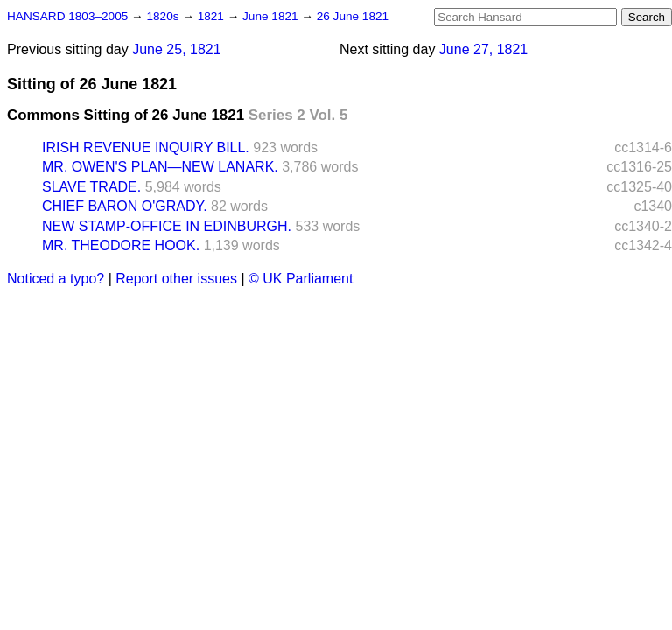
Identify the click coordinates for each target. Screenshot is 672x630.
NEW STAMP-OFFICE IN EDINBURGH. (167, 226)
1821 (213, 16)
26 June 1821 (353, 16)
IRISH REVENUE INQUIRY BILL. (146, 147)
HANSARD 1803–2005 (67, 16)
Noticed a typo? (56, 279)
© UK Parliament (301, 279)
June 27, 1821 (483, 49)
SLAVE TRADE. (91, 187)
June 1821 (272, 16)
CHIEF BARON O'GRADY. (125, 206)
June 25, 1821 (176, 49)
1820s (164, 16)
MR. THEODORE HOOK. (121, 245)
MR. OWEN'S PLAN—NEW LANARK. (160, 167)
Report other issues (176, 279)
